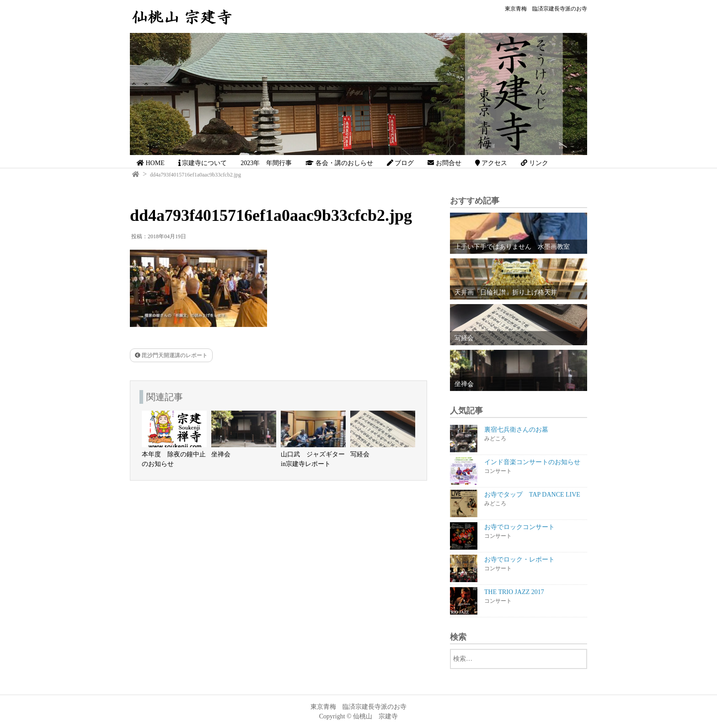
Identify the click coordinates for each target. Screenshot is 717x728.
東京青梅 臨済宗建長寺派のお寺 (546, 9)
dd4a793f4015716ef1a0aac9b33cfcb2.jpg (195, 175)
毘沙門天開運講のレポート (171, 355)
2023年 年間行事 (266, 163)
